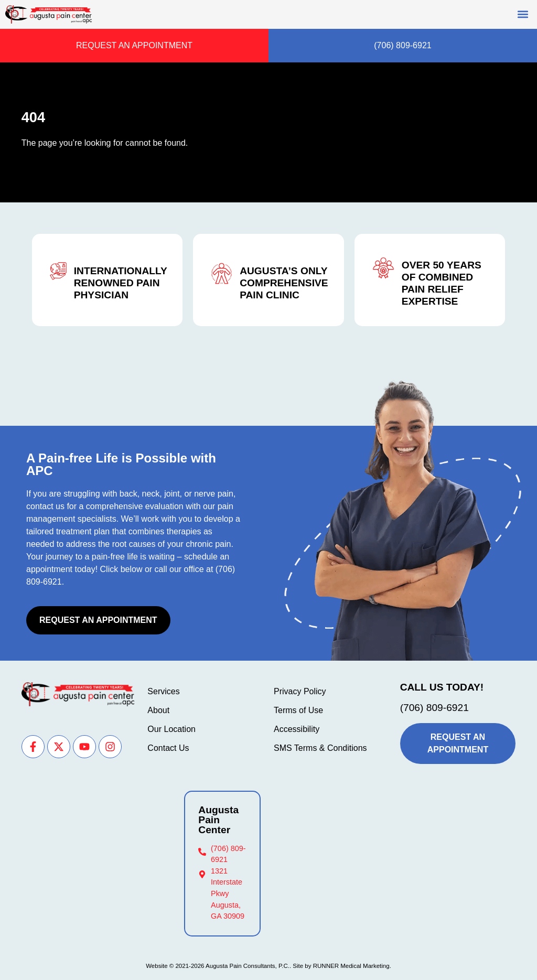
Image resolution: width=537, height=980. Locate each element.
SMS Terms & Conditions (320, 748)
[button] (523, 14)
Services (163, 691)
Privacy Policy (300, 691)
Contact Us (168, 748)
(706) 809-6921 (434, 708)
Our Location (171, 729)
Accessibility (297, 729)
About (158, 710)
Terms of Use (298, 710)
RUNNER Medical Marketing (351, 966)
